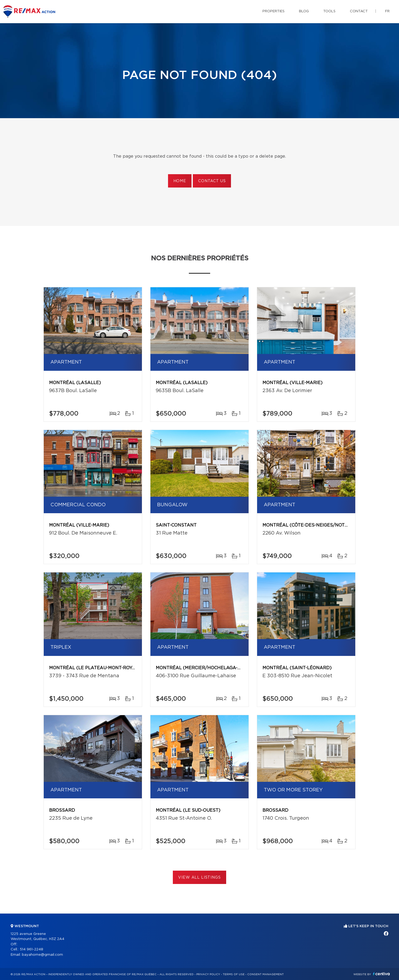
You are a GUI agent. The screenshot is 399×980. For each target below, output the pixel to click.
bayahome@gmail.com (42, 955)
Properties (274, 11)
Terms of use (234, 974)
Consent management (266, 974)
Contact (359, 11)
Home (180, 181)
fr (387, 11)
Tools (329, 11)
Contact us (212, 181)
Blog (304, 11)
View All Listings (199, 878)
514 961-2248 (31, 949)
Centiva (381, 974)
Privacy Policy (208, 974)
